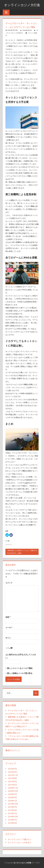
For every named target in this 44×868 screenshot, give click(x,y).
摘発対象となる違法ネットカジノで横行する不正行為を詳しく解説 (22, 552)
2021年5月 (12, 781)
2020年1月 (12, 801)
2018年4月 (12, 823)
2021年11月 (13, 775)
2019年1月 (12, 813)
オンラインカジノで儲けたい (20, 839)
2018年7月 (12, 820)
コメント (9, 583)
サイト (8, 638)
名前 (8, 617)
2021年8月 (12, 778)
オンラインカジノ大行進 (22, 5)
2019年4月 (12, 810)
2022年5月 (12, 769)
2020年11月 (13, 788)
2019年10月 (13, 804)
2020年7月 (12, 794)
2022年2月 (12, 772)
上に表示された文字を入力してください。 (21, 656)
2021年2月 (12, 785)
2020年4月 (12, 797)
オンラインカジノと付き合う (20, 842)
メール (9, 627)
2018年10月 (13, 817)
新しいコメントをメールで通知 (20, 668)
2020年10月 (13, 791)
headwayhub (27, 30)
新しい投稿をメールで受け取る (20, 673)
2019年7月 (12, 807)
